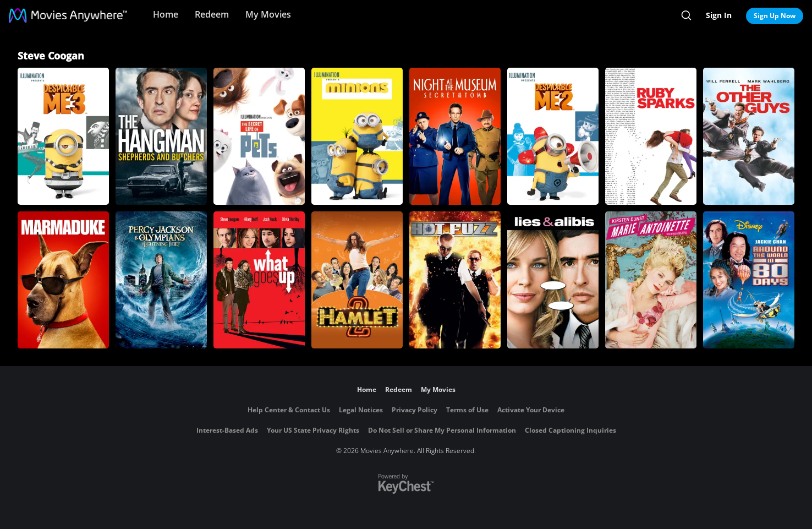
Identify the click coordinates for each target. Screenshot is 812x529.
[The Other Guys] (749, 136)
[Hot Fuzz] (455, 280)
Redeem (212, 14)
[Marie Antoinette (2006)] (651, 280)
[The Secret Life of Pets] (259, 136)
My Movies (268, 14)
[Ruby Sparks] (651, 136)
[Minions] (357, 136)
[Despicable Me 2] (553, 136)
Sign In (719, 15)
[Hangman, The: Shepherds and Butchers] (161, 136)
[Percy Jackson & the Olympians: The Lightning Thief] (161, 280)
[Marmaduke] (63, 280)
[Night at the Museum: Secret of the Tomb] (455, 136)
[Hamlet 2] (357, 280)
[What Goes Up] (259, 280)
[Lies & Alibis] (553, 280)
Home (166, 14)
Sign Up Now (775, 16)
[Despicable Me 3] (63, 136)
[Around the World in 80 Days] (749, 280)
